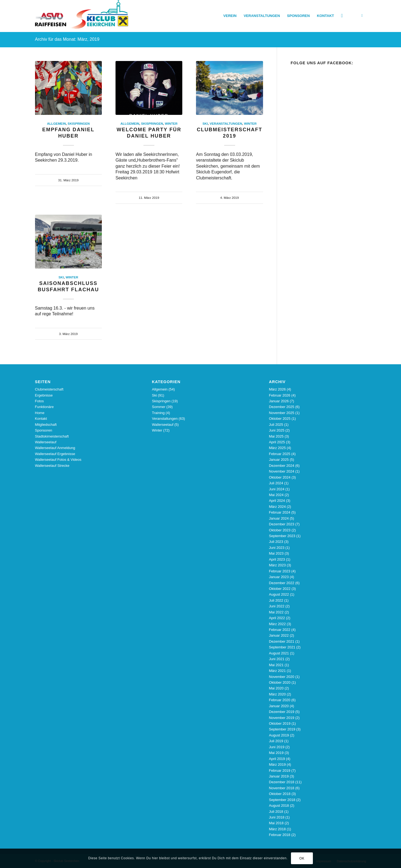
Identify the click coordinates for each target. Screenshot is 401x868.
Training (158, 413)
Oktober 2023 (280, 530)
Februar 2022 (280, 630)
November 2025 (282, 413)
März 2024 (277, 507)
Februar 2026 (280, 395)
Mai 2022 (276, 612)
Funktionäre (44, 407)
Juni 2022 (277, 606)
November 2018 (282, 788)
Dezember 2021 (282, 641)
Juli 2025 (276, 425)
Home (40, 413)
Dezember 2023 (282, 524)
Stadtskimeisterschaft (52, 436)
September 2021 (282, 647)
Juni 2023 (277, 548)
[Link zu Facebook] (362, 16)
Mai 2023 (276, 553)
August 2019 (279, 735)
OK (302, 858)
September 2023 (282, 536)
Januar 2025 (279, 460)
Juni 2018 (277, 817)
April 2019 (277, 759)
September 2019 (282, 729)
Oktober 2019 (280, 723)
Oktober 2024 (280, 477)
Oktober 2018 (280, 794)
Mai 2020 (276, 688)
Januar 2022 (279, 635)
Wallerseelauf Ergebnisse (55, 454)
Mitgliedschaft (46, 425)
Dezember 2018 (282, 782)
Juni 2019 (277, 747)
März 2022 (277, 624)
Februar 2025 (280, 454)
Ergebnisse (44, 395)
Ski (205, 123)
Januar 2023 (279, 577)
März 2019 (277, 764)
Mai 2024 (276, 495)
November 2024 (282, 471)
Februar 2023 (280, 571)
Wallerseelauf (46, 442)
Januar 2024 (279, 518)
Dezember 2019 (282, 712)
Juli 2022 (276, 600)
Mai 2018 (276, 823)
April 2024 (277, 501)
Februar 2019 (280, 771)
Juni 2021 (277, 659)
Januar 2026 (279, 401)
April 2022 (277, 618)
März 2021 (277, 671)
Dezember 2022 (282, 583)
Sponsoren (44, 430)
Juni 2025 (277, 430)
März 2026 (277, 389)
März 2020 (277, 694)
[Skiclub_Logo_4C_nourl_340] (82, 16)
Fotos (40, 401)
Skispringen (79, 123)
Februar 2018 (280, 835)
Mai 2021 (276, 665)
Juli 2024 (276, 483)
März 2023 (277, 565)
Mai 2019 (276, 753)
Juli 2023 (276, 542)
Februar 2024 (280, 512)
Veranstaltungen (226, 123)
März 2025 (277, 448)
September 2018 (282, 800)
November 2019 (282, 718)
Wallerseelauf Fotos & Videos (58, 460)
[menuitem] (230, 16)
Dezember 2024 (282, 466)
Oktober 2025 (280, 419)
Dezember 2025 (282, 407)
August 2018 (279, 806)
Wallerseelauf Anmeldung (55, 448)
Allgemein (57, 123)
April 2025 (277, 442)
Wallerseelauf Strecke (52, 466)
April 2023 (277, 559)
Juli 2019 (276, 741)
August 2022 (279, 594)
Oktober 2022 (280, 589)
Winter (171, 123)
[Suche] (342, 16)
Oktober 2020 (280, 682)
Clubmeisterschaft (49, 389)
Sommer (159, 407)
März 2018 (277, 829)
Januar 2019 (279, 776)
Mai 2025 (276, 436)
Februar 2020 (280, 700)
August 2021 (279, 653)
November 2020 (282, 677)
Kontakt (41, 419)
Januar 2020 (279, 706)
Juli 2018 (276, 812)
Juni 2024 (277, 489)
